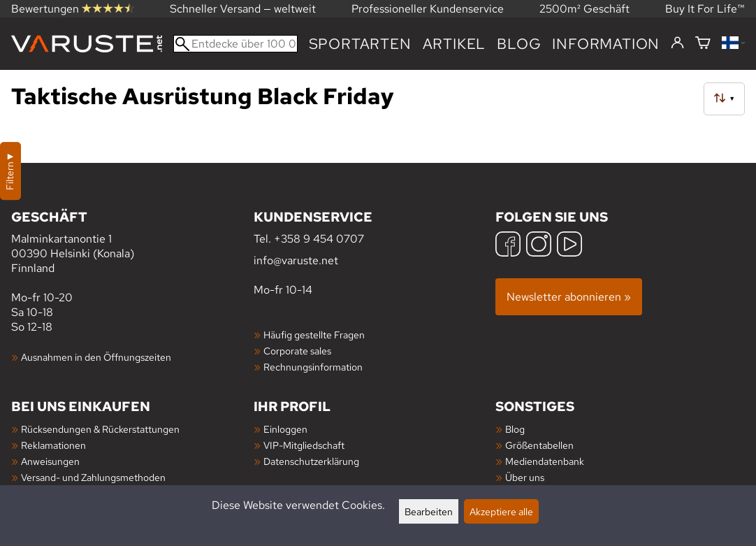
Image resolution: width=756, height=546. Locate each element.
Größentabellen (539, 445)
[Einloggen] (677, 43)
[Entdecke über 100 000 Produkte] (235, 44)
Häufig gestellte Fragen (314, 335)
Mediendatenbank (545, 461)
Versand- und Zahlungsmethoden (93, 477)
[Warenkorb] (703, 44)
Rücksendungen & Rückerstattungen (100, 429)
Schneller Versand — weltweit (243, 9)
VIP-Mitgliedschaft (304, 445)
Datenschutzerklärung (311, 461)
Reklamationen (53, 445)
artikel (455, 44)
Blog (519, 44)
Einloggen (285, 429)
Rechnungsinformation (313, 367)
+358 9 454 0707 (319, 239)
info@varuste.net (296, 260)
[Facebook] (508, 246)
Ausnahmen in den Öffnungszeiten (96, 357)
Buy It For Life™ (705, 9)
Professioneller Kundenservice (428, 9)
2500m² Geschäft (584, 9)
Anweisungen (50, 461)
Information (606, 44)
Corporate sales (297, 351)
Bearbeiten (429, 511)
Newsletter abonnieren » (569, 297)
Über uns (525, 477)
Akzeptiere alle (501, 511)
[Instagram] (539, 246)
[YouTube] (569, 246)
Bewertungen (73, 9)
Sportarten (360, 44)
